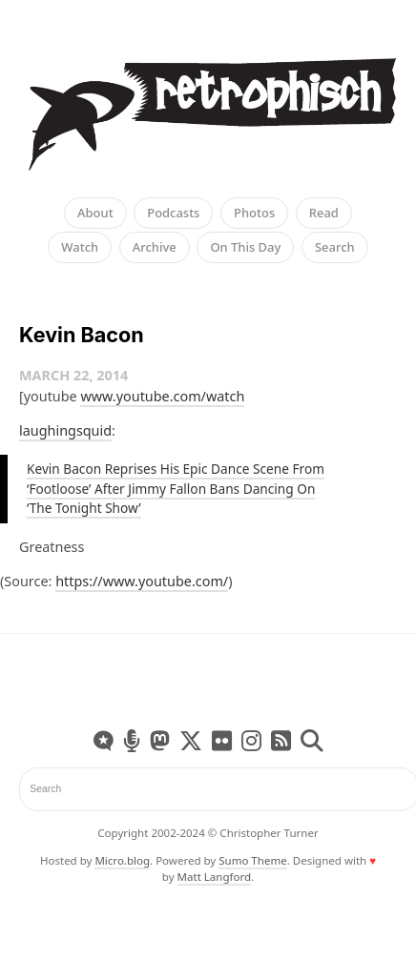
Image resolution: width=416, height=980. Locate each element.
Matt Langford (214, 877)
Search (335, 247)
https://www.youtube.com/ (142, 581)
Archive (155, 247)
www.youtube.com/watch (162, 396)
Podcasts (173, 213)
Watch (80, 247)
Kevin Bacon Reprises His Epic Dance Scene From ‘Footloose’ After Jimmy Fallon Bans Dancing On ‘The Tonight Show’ (176, 488)
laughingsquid (65, 430)
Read (324, 213)
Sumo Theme (252, 860)
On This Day (245, 247)
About (95, 213)
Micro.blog (122, 860)
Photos (254, 213)
